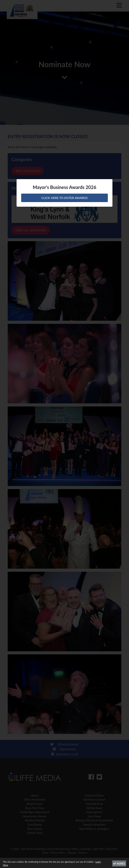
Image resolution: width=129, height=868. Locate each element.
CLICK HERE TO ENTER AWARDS (64, 198)
